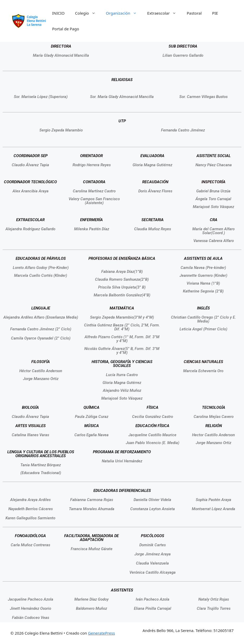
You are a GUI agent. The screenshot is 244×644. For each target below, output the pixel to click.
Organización (124, 13)
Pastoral (194, 13)
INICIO (58, 13)
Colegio (88, 13)
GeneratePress (101, 633)
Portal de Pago (66, 29)
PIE (215, 13)
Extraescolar (164, 13)
